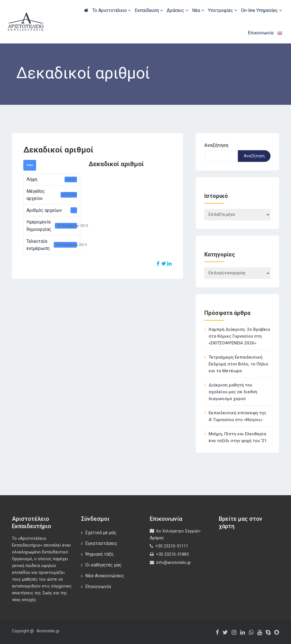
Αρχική (86, 10)
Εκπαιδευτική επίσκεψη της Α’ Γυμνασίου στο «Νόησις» (237, 416)
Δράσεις (177, 10)
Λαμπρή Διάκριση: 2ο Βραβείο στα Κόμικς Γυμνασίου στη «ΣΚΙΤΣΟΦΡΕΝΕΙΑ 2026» (239, 336)
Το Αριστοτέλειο (112, 10)
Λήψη (30, 165)
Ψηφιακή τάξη (99, 554)
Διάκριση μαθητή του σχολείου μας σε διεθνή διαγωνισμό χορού (233, 392)
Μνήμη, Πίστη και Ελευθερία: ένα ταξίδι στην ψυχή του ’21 (238, 437)
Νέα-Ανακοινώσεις (105, 576)
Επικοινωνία (261, 33)
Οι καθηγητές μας (103, 565)
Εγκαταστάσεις (101, 543)
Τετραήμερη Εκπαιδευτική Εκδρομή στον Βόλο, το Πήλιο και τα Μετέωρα (238, 364)
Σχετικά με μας (101, 533)
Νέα (198, 10)
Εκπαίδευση (149, 10)
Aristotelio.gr (48, 631)
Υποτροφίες (223, 10)
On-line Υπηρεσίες (261, 10)
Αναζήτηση (216, 145)
